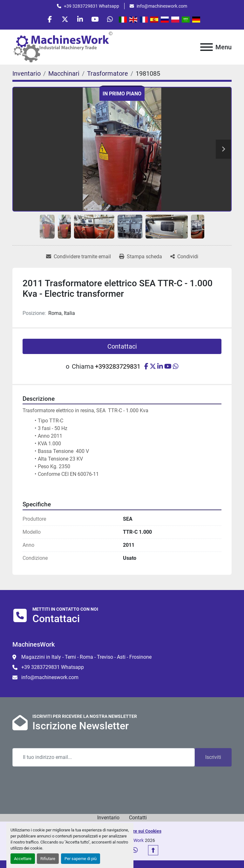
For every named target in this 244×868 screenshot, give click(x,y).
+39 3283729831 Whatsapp (91, 6)
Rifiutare (48, 859)
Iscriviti (213, 758)
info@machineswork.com (162, 6)
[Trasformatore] (108, 74)
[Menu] (207, 48)
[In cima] (153, 851)
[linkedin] (80, 20)
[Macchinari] (64, 74)
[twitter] (64, 20)
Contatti (138, 819)
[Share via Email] (78, 258)
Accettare (23, 859)
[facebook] (48, 20)
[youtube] (96, 20)
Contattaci (122, 348)
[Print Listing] (141, 258)
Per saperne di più (81, 859)
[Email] (104, 758)
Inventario (108, 819)
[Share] (184, 258)
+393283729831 (118, 368)
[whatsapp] (112, 20)
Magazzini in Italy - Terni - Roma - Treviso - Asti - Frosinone (86, 658)
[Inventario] (27, 74)
